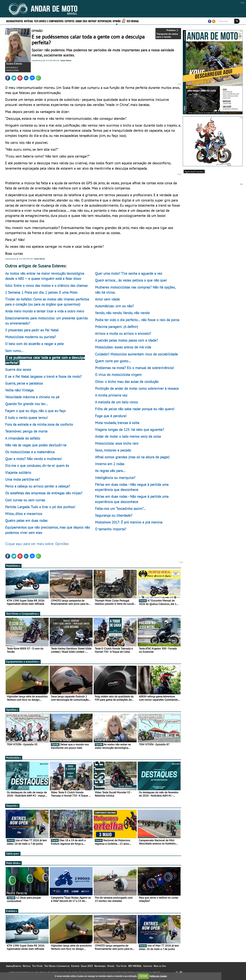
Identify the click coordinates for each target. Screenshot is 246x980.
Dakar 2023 (81, 21)
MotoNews (13, 566)
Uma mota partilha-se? (23, 479)
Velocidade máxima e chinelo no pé (32, 397)
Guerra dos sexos (18, 369)
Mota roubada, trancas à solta (117, 423)
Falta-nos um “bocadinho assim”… (120, 509)
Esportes (70, 21)
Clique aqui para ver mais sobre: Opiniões (37, 544)
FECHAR (143, 976)
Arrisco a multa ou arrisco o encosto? (123, 333)
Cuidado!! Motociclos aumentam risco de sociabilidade (136, 354)
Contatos (148, 966)
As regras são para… (110, 471)
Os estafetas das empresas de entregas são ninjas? (44, 493)
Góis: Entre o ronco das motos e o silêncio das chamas (46, 285)
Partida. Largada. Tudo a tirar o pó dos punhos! (40, 507)
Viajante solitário (18, 473)
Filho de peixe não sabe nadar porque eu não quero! (135, 409)
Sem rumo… (14, 351)
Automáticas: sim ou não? (114, 306)
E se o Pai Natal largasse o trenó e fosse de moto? (43, 376)
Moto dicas (13, 863)
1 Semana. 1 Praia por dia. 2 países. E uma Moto (41, 292)
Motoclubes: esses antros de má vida (123, 347)
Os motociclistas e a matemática (30, 452)
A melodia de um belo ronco (116, 402)
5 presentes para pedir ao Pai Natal (32, 330)
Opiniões (12, 710)
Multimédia (14, 758)
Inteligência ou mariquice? (115, 478)
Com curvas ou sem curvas (25, 500)
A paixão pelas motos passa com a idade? (126, 340)
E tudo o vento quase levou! (26, 418)
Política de (158, 976)
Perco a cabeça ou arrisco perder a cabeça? (37, 486)
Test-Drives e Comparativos (49, 21)
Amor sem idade (107, 299)
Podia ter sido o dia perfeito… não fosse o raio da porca (137, 320)
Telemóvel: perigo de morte (26, 431)
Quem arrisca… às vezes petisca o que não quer (131, 280)
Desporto (12, 806)
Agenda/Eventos (15, 21)
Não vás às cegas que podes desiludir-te (36, 445)
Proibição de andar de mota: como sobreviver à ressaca (137, 388)
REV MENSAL (133, 21)
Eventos (12, 911)
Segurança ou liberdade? (114, 515)
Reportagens (105, 21)
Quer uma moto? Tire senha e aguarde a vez (129, 273)
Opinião (117, 21)
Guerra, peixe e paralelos (24, 383)
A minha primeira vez (111, 395)
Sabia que (13, 854)
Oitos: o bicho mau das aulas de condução (127, 382)
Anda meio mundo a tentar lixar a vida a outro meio (45, 311)
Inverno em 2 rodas (110, 464)
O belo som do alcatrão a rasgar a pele (34, 344)
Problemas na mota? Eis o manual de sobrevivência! (134, 368)
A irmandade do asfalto (23, 438)
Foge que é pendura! (111, 416)
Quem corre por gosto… (113, 361)
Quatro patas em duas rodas (26, 520)
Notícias (29, 21)
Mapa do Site (160, 966)
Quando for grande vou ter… (26, 404)
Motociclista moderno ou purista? (30, 337)
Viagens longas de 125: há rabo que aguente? (129, 430)
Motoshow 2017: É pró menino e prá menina (129, 522)
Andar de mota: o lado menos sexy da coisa (128, 436)
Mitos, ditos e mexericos (24, 514)
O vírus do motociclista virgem (118, 375)
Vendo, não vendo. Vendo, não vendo (122, 313)
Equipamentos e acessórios (23, 662)
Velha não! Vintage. (20, 390)
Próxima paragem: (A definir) (117, 327)
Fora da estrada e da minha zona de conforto (39, 424)
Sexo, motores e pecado (113, 450)
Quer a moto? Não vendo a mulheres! (33, 459)
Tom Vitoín (37, 966)
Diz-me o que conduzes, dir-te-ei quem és (37, 466)
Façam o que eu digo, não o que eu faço (35, 411)
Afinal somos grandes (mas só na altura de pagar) (132, 457)
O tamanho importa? (111, 529)
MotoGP (92, 21)
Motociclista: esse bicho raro (117, 443)
